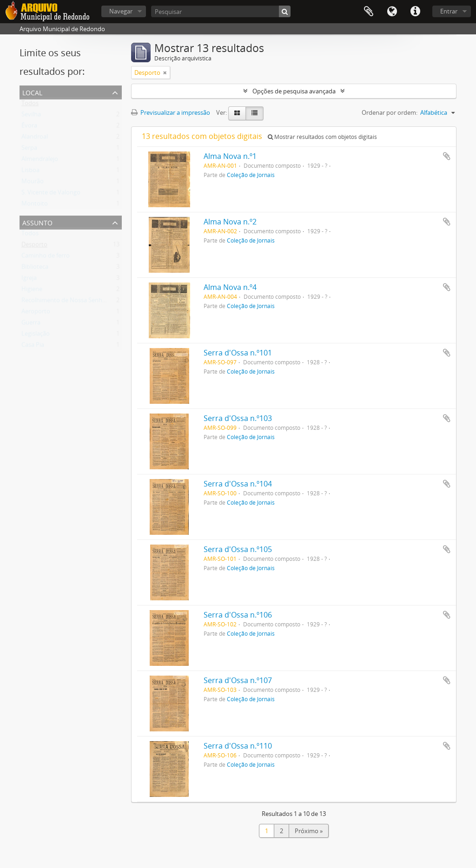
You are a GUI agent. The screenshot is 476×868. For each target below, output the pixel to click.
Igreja (29, 280)
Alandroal (35, 138)
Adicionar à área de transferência (447, 156)
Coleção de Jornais (251, 175)
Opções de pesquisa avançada (294, 91)
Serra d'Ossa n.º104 (238, 484)
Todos (30, 105)
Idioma (392, 12)
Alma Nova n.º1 (230, 156)
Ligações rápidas (415, 12)
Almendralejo (40, 161)
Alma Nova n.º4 (230, 287)
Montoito (35, 205)
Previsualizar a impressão (171, 112)
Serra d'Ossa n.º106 (238, 615)
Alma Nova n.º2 (230, 222)
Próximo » (309, 831)
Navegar (121, 11)
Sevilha (31, 116)
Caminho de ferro (46, 257)
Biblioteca (35, 269)
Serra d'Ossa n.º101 (238, 353)
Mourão (33, 183)
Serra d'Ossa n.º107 (238, 680)
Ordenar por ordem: (390, 112)
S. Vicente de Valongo (51, 194)
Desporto (34, 246)
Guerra (31, 324)
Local (32, 92)
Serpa (29, 150)
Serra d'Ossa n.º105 (238, 549)
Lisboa (30, 172)
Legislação (36, 335)
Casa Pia (33, 347)
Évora (29, 127)
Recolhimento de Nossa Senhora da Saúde (80, 302)
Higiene (32, 291)
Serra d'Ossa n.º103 (238, 418)
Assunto (37, 222)
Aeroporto (36, 313)
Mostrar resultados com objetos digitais (322, 137)
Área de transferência (369, 12)
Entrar (449, 11)
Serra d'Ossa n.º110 (238, 746)
